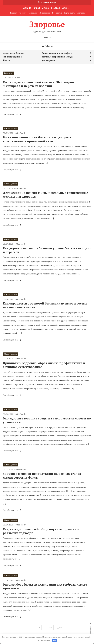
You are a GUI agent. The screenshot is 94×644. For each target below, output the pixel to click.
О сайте (23, 13)
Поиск (47, 38)
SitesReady (21, 133)
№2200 (56, 8)
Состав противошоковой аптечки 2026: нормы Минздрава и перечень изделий (39, 84)
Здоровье (47, 24)
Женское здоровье (11, 128)
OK (55, 640)
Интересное (45, 13)
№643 (28, 8)
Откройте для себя (12, 114)
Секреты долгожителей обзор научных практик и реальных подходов (41, 531)
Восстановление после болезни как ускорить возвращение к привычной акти (37, 139)
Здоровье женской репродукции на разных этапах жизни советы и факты (42, 476)
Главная (14, 13)
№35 (38, 8)
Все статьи (57, 13)
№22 (66, 8)
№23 (46, 8)
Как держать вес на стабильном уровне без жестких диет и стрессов (47, 250)
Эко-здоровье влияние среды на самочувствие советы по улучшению (47, 420)
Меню (47, 46)
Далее (59, 628)
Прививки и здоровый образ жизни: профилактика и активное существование (44, 365)
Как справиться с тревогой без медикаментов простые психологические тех (45, 305)
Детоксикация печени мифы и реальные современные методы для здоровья (58, 57)
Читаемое (33, 13)
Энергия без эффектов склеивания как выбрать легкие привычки (45, 586)
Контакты (81, 13)
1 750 (50, 628)
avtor (17, 78)
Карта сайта (69, 13)
